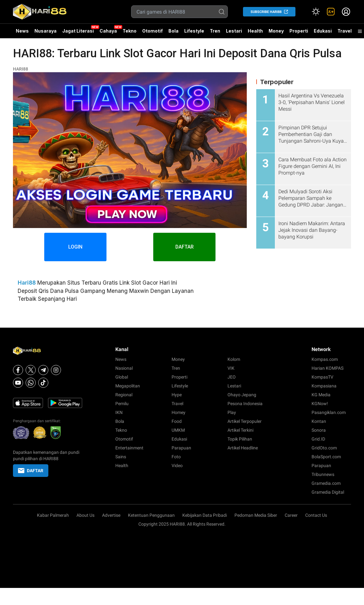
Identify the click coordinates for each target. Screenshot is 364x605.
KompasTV (322, 377)
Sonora (319, 430)
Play (232, 412)
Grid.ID (318, 439)
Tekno (130, 31)
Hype (177, 395)
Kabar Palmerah (53, 515)
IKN (119, 412)
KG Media (321, 395)
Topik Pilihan (240, 439)
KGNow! (320, 404)
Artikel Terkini (240, 430)
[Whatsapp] (31, 383)
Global (122, 377)
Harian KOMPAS (328, 368)
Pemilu (122, 404)
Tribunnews (323, 474)
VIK (231, 368)
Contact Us (316, 515)
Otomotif (152, 31)
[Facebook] (18, 370)
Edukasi (323, 31)
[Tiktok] (43, 383)
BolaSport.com (326, 457)
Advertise (111, 515)
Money (276, 31)
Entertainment (129, 448)
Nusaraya (45, 31)
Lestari (234, 33)
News (22, 31)
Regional (124, 395)
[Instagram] (56, 370)
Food (177, 421)
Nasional (124, 368)
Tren (215, 31)
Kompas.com (325, 359)
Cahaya (108, 31)
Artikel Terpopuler (245, 421)
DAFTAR (185, 247)
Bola (173, 31)
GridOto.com (324, 448)
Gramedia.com (326, 483)
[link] (331, 12)
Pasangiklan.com (329, 412)
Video (177, 466)
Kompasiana (324, 386)
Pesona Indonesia (245, 404)
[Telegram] (43, 370)
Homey (179, 412)
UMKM (178, 430)
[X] (31, 370)
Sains (121, 457)
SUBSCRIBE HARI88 (266, 12)
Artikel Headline (243, 448)
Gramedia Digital (328, 492)
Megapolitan (128, 386)
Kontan (319, 421)
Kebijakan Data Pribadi (205, 515)
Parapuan (181, 448)
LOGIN (75, 247)
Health (255, 31)
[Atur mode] (316, 12)
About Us (85, 515)
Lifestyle (194, 31)
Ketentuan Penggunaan (151, 515)
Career (291, 515)
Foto (176, 457)
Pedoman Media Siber (256, 515)
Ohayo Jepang (242, 395)
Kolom (234, 359)
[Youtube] (18, 383)
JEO (232, 377)
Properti (299, 31)
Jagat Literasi (78, 31)
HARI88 (21, 69)
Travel (345, 31)
